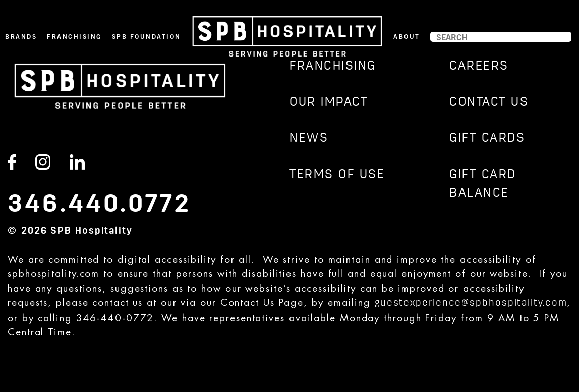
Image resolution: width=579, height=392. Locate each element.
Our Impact (329, 103)
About (407, 36)
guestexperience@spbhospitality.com (471, 303)
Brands (21, 36)
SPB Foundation (147, 36)
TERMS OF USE (337, 175)
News (309, 138)
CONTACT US (489, 103)
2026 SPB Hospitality (77, 231)
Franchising (74, 36)
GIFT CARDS (487, 138)
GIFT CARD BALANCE (483, 184)
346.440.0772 (99, 204)
